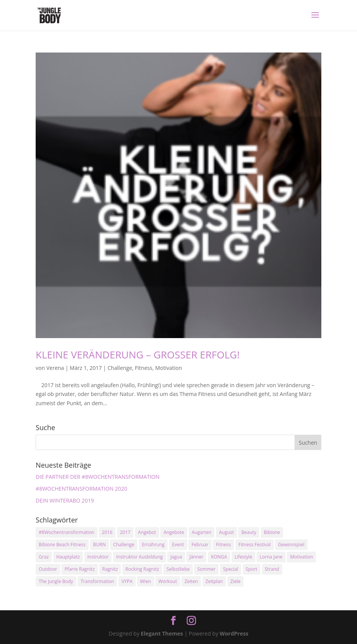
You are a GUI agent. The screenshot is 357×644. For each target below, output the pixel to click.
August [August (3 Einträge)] (226, 532)
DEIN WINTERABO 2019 (65, 500)
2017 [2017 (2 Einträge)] (125, 532)
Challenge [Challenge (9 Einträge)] (124, 545)
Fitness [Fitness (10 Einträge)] (223, 545)
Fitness (144, 368)
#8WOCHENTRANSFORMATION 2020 (81, 489)
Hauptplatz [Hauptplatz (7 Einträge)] (68, 557)
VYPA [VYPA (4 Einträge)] (127, 581)
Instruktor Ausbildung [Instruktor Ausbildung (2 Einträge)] (139, 557)
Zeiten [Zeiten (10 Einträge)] (191, 581)
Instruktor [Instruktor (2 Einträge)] (98, 557)
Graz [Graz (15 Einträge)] (44, 557)
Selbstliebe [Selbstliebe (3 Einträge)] (178, 569)
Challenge (120, 368)
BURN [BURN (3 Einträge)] (100, 545)
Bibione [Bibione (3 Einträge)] (272, 532)
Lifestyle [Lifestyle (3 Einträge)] (243, 557)
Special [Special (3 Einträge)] (231, 569)
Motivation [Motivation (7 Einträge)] (301, 557)
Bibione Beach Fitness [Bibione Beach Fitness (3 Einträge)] (62, 545)
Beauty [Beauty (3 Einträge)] (249, 532)
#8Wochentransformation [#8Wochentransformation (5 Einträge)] (67, 532)
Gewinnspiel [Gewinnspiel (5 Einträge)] (291, 545)
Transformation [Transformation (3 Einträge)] (97, 581)
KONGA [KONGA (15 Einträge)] (219, 557)
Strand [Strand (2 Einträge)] (272, 569)
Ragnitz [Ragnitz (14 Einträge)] (110, 569)
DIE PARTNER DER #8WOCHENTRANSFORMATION (98, 477)
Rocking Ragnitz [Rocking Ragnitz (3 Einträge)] (142, 569)
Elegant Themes (162, 633)
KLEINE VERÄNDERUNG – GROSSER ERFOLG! (138, 355)
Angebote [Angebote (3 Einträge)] (174, 532)
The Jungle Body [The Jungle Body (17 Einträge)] (56, 581)
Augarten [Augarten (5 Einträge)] (202, 532)
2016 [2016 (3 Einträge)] (107, 532)
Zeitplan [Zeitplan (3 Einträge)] (214, 581)
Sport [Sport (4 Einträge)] (252, 569)
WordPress (234, 633)
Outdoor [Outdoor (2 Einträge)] (48, 569)
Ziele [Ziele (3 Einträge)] (235, 581)
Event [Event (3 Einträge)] (178, 545)
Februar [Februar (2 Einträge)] (200, 545)
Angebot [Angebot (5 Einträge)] (147, 532)
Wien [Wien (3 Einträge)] (145, 581)
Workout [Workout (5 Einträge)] (168, 581)
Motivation (169, 368)
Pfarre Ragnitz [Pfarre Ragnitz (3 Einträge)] (79, 569)
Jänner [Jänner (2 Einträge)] (196, 557)
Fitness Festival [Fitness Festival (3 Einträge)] (255, 545)
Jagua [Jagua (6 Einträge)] (176, 557)
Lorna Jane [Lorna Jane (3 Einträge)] (271, 557)
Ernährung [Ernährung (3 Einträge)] (153, 545)
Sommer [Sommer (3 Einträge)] (206, 569)
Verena (55, 368)
